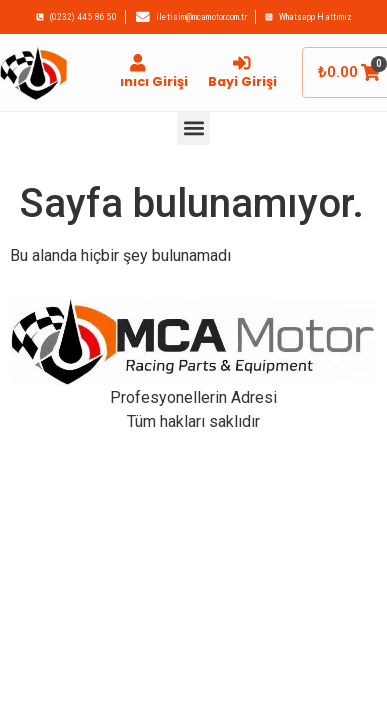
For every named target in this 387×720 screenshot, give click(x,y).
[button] (193, 128)
